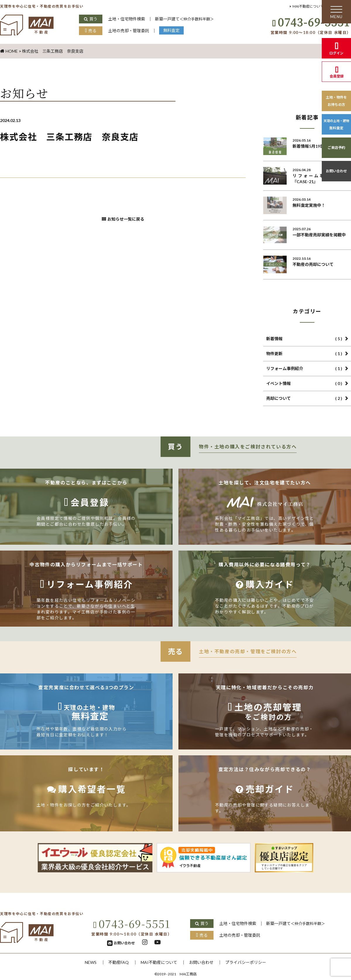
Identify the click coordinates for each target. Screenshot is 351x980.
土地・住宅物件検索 (129, 19)
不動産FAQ (113, 962)
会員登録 (336, 76)
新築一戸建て (192, 19)
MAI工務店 (188, 974)
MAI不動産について (302, 6)
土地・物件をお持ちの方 (336, 101)
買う (93, 19)
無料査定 (177, 30)
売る (93, 31)
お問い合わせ (336, 171)
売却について (304, 398)
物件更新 (304, 354)
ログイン (336, 53)
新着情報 (304, 339)
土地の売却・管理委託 (131, 31)
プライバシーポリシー (252, 962)
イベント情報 (304, 384)
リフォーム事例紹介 (304, 369)
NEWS (83, 962)
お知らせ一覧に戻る (126, 221)
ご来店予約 (336, 148)
